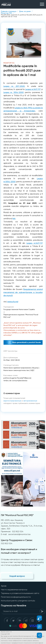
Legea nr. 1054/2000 (14, 92)
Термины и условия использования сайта (20, 593)
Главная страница (9, 11)
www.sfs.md (13, 302)
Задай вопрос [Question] (17, 576)
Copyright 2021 (5, 634)
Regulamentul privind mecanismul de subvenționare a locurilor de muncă (23, 292)
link (14, 219)
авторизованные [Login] (30, 401)
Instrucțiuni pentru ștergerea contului (18, 601)
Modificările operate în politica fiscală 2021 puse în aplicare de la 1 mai (22, 16)
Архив (4, 586)
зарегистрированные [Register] (12, 401)
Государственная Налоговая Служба (19, 309)
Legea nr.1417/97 (33, 89)
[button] (38, 618)
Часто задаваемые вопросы (14, 590)
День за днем (25, 11)
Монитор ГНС (7, 13)
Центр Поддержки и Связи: (17, 540)
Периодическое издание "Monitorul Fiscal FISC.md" (21, 316)
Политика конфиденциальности (16, 597)
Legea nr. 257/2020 (14, 86)
